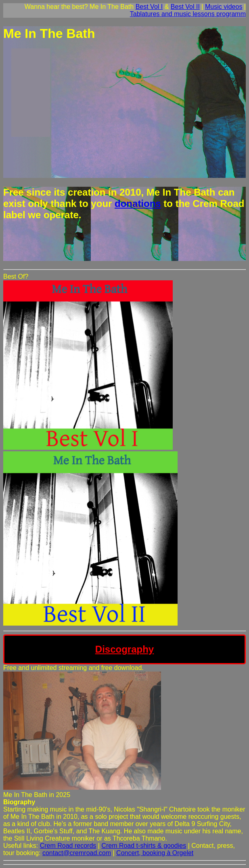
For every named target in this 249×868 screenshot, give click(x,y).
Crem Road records (68, 846)
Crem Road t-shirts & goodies (144, 846)
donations (138, 203)
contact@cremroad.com (77, 853)
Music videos (224, 7)
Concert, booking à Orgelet (155, 853)
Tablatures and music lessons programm (188, 14)
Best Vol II (185, 7)
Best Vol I (149, 7)
